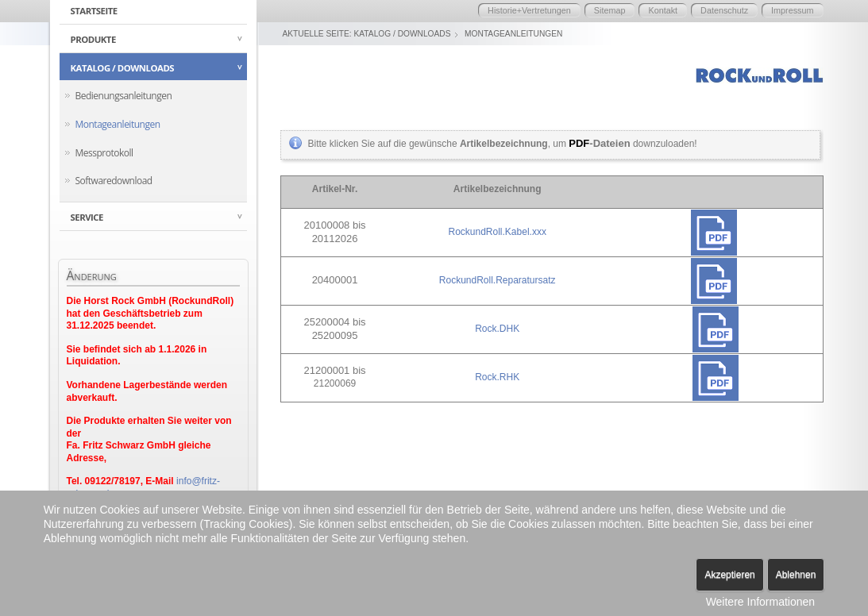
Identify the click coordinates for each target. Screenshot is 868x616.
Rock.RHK (497, 377)
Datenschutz (724, 10)
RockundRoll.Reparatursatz (498, 280)
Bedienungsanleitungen (124, 96)
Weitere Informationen (760, 602)
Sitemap (610, 10)
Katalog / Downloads (123, 68)
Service (87, 217)
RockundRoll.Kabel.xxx (497, 232)
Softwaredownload (114, 181)
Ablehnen (796, 575)
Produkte (93, 39)
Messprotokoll (104, 153)
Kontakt (663, 10)
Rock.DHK (497, 329)
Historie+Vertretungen (529, 10)
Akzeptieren (729, 575)
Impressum (792, 10)
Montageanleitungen (118, 124)
